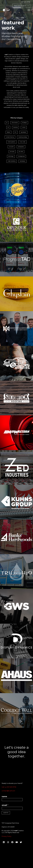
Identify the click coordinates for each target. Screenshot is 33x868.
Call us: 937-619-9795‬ (9, 787)
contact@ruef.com (8, 791)
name (4, 796)
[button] (29, 10)
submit (6, 813)
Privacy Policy (7, 836)
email (5, 805)
